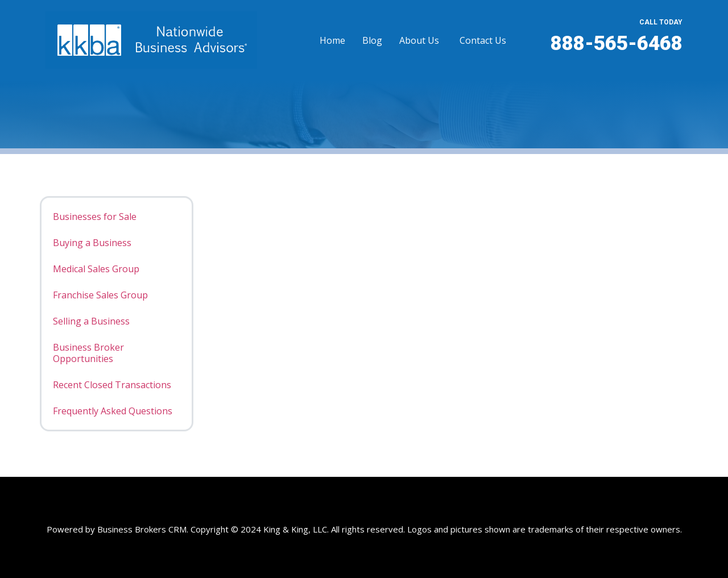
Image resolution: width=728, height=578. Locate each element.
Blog (372, 40)
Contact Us (483, 40)
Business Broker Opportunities (88, 353)
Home (332, 40)
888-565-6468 (617, 43)
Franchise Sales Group (100, 295)
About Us (419, 40)
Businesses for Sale (95, 217)
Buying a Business (92, 243)
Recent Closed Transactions (112, 385)
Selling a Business (91, 321)
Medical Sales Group (96, 269)
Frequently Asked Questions (113, 411)
